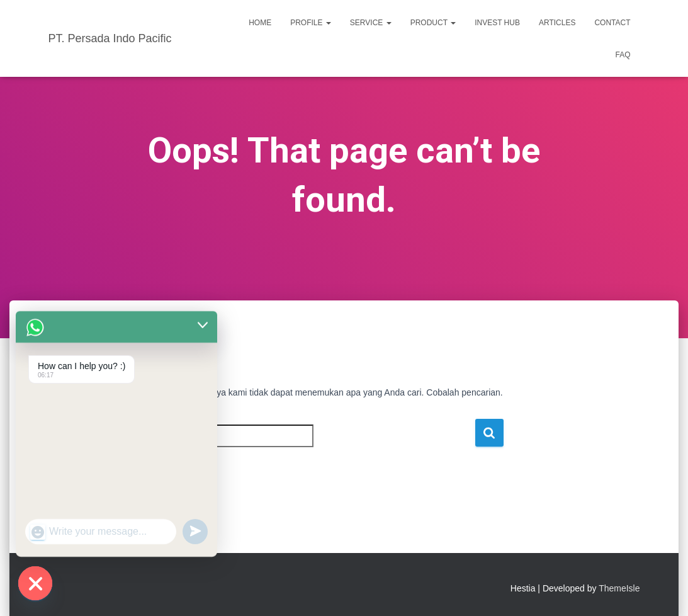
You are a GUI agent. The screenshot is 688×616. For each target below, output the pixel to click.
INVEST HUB (497, 23)
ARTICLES (557, 23)
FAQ (623, 55)
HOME (260, 23)
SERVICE (371, 23)
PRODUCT (433, 23)
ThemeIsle (619, 588)
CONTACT (612, 23)
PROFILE (311, 23)
